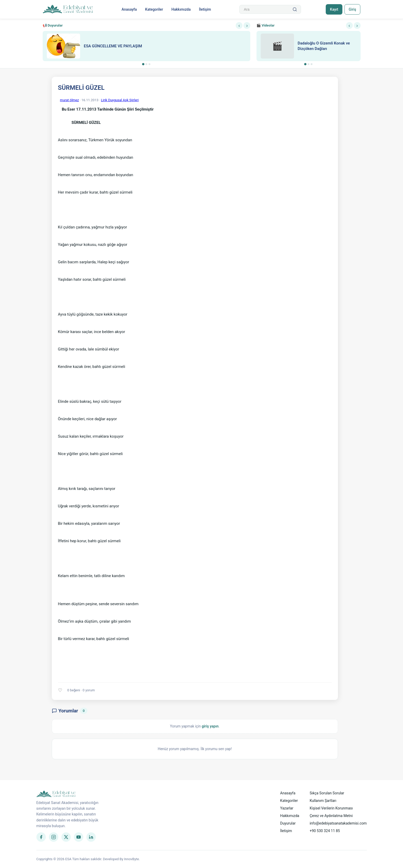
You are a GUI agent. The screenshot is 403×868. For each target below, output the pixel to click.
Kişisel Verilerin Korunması (331, 808)
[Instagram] (54, 837)
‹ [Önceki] (239, 25)
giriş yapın (210, 726)
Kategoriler (154, 9)
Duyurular (288, 823)
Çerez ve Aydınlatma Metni (331, 816)
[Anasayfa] (68, 9)
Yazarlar (287, 808)
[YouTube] (79, 837)
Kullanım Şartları (323, 801)
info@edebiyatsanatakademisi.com (338, 823)
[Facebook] (41, 837)
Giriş (352, 9)
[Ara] (295, 9)
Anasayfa (129, 9)
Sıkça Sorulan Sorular (327, 793)
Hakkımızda (181, 9)
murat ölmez (70, 100)
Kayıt (334, 9)
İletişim (205, 9)
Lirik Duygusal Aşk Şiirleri (120, 100)
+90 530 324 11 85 (325, 831)
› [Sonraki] (247, 25)
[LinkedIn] (91, 837)
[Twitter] (66, 837)
